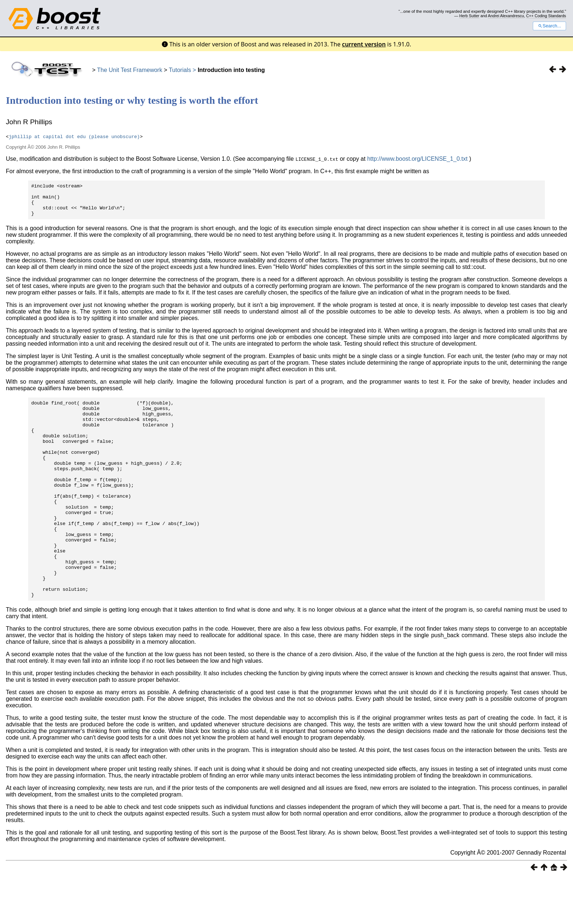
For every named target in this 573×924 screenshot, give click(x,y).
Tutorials (180, 70)
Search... (549, 26)
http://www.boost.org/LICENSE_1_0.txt (418, 159)
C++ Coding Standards (546, 16)
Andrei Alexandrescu (506, 16)
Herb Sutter (469, 16)
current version (364, 44)
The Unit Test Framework (130, 70)
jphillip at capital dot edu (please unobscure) (74, 136)
